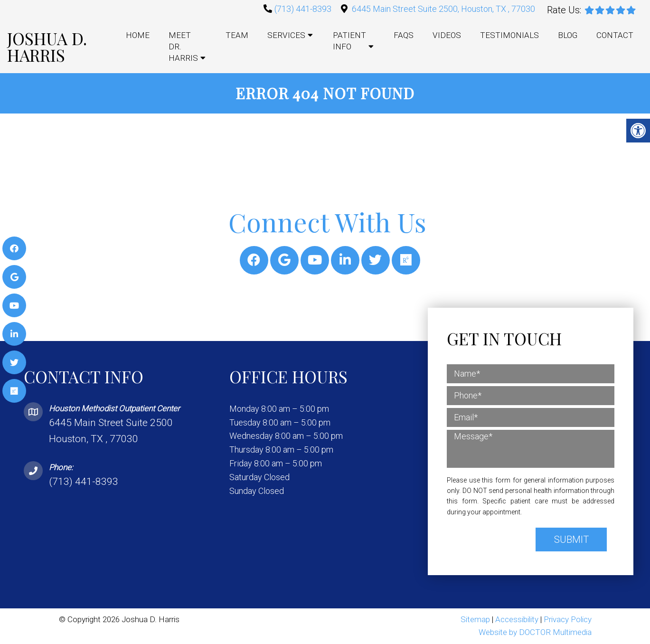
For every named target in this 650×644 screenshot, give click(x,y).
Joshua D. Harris (47, 47)
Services (286, 35)
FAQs (404, 35)
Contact (615, 35)
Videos (447, 35)
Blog (568, 35)
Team (237, 35)
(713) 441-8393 (303, 9)
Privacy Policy (568, 619)
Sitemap (475, 619)
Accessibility (517, 619)
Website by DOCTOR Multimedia (535, 632)
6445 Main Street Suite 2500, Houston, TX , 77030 (443, 9)
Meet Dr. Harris (183, 47)
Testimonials (509, 35)
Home (138, 35)
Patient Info (349, 41)
